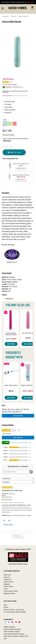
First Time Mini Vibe (28, 333)
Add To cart (14, 152)
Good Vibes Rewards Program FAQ (16, 636)
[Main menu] (3, 8)
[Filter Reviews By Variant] (18, 482)
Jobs (5, 638)
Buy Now (11, 344)
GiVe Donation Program (12, 631)
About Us (7, 577)
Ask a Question (7, 96)
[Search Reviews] (18, 472)
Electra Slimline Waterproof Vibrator (11, 334)
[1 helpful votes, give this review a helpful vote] (4, 521)
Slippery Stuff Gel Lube (28, 385)
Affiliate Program (9, 627)
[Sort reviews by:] (18, 479)
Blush (15, 262)
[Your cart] (32, 8)
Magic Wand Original (11, 385)
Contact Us (7, 579)
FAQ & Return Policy (11, 591)
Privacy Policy (8, 586)
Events (6, 607)
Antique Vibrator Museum (12, 629)
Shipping (7, 584)
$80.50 (11, 391)
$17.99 (28, 338)
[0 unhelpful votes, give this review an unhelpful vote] (9, 521)
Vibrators (14, 16)
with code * (18, 2)
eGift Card (7, 575)
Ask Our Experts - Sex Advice (14, 610)
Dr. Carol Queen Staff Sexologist (15, 612)
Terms (6, 589)
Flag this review (8, 525)
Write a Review (13, 84)
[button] (5, 124)
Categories (5, 16)
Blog (5, 605)
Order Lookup (8, 582)
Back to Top (18, 536)
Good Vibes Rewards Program (14, 634)
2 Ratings (5, 84)
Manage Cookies (9, 593)
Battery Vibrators (23, 16)
